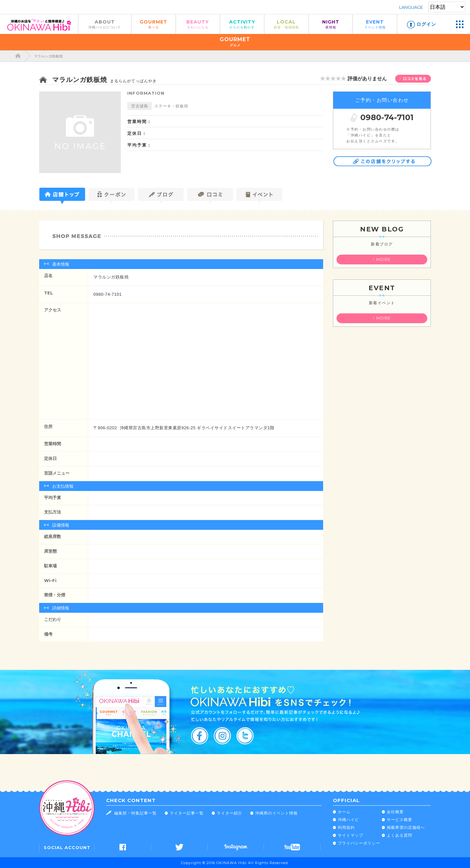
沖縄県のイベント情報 (276, 813)
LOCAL (286, 24)
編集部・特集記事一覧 (135, 813)
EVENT (375, 24)
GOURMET (154, 24)
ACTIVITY (242, 24)
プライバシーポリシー (359, 843)
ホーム (344, 812)
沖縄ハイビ (348, 820)
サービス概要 (399, 820)
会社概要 (395, 812)
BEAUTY (198, 24)
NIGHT (331, 24)
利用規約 (346, 827)
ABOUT (105, 24)
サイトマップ (351, 835)
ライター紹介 (229, 813)
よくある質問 (399, 835)
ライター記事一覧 (187, 813)
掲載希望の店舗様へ (406, 827)
